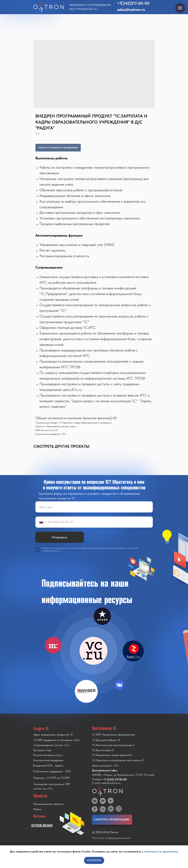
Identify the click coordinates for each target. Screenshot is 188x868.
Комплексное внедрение (48, 760)
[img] (93, 651)
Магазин (39, 816)
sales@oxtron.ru (131, 10)
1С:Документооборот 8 (106, 740)
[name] (94, 507)
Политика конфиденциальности (111, 838)
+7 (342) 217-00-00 (115, 779)
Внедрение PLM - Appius (48, 765)
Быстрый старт (43, 750)
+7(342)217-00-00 (133, 3)
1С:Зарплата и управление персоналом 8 (118, 760)
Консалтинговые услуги (48, 755)
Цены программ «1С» (106, 765)
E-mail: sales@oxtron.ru (106, 783)
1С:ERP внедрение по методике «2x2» (57, 740)
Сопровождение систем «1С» (52, 745)
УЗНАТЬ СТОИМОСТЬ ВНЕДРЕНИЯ (58, 148)
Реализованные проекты (48, 804)
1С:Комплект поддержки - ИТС (52, 771)
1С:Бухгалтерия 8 (103, 750)
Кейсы (37, 809)
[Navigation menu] (180, 8)
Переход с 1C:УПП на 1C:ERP (51, 778)
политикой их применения (161, 851)
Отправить (60, 537)
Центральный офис (105, 770)
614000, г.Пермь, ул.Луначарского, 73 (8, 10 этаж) (123, 775)
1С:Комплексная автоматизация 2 (113, 745)
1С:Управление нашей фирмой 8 (112, 755)
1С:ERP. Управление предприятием (114, 735)
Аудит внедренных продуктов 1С (53, 735)
